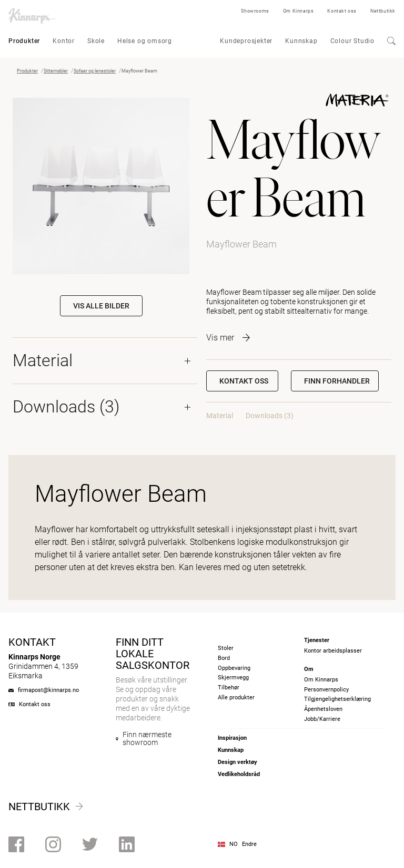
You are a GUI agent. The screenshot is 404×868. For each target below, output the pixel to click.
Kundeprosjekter (246, 41)
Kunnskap (301, 41)
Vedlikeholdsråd (239, 774)
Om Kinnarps (299, 11)
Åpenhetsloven (323, 709)
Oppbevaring (234, 668)
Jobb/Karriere (322, 719)
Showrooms (255, 11)
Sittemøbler (56, 71)
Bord (224, 658)
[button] (335, 381)
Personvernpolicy (326, 690)
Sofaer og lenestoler (95, 71)
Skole (96, 41)
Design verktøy (238, 762)
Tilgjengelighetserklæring (337, 699)
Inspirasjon (232, 738)
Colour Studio (352, 41)
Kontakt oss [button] (244, 381)
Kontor (64, 41)
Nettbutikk (383, 11)
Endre (249, 844)
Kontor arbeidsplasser (333, 651)
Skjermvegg (233, 678)
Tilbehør (229, 688)
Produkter (24, 41)
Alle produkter (236, 698)
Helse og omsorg (145, 41)
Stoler (226, 648)
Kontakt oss (342, 11)
